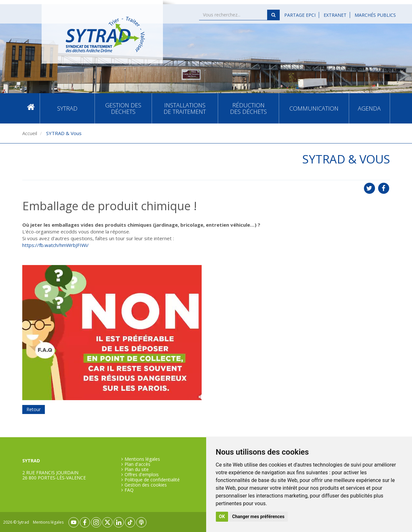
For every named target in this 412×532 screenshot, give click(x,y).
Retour (34, 409)
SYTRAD (67, 108)
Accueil (31, 108)
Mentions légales (142, 459)
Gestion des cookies (146, 485)
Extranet (335, 15)
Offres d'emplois (142, 475)
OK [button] (222, 517)
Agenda (369, 108)
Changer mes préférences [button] (258, 517)
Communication (314, 108)
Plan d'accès (137, 464)
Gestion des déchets (123, 108)
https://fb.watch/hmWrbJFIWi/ (55, 245)
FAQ (129, 490)
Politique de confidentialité (152, 480)
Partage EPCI (300, 15)
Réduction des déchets (248, 108)
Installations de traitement (185, 108)
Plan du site (137, 469)
